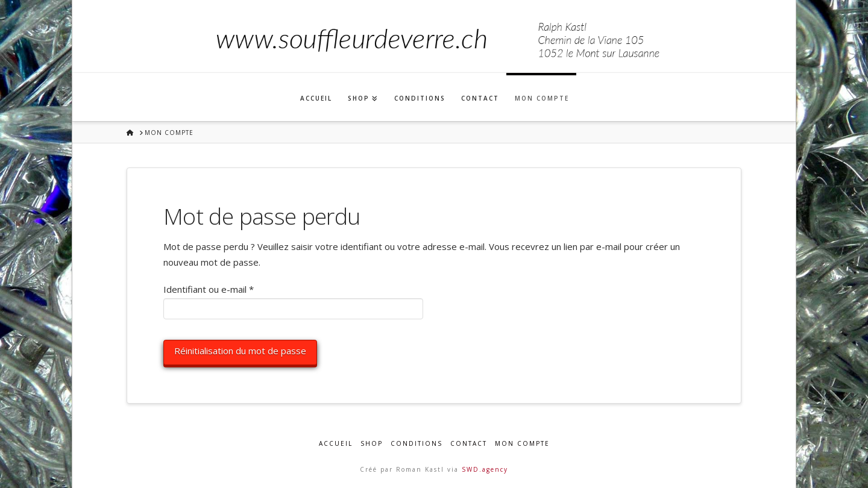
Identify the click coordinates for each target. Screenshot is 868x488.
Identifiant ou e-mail (231, 289)
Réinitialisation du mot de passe (240, 351)
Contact (469, 444)
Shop (372, 444)
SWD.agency (485, 469)
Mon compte (522, 444)
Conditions (417, 444)
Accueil (336, 444)
